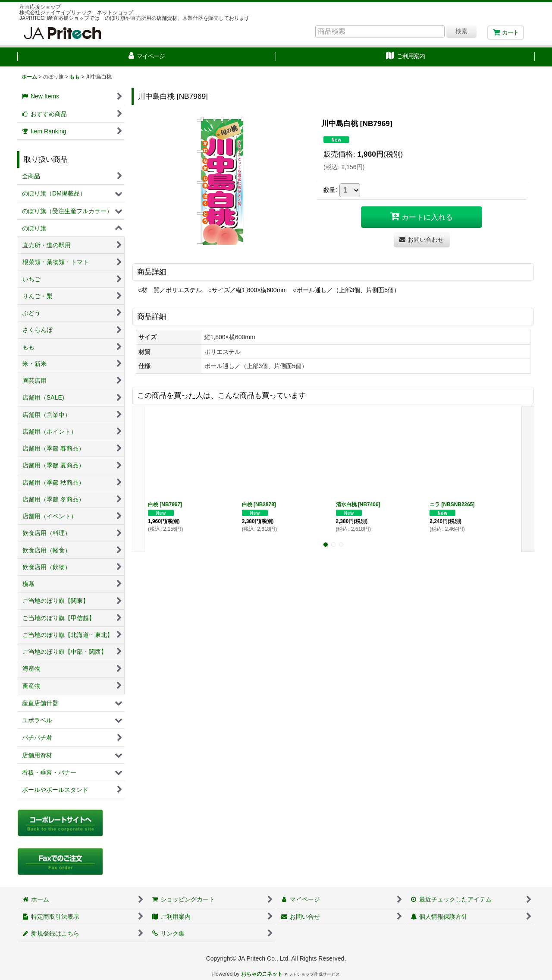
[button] (138, 479)
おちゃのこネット (262, 974)
